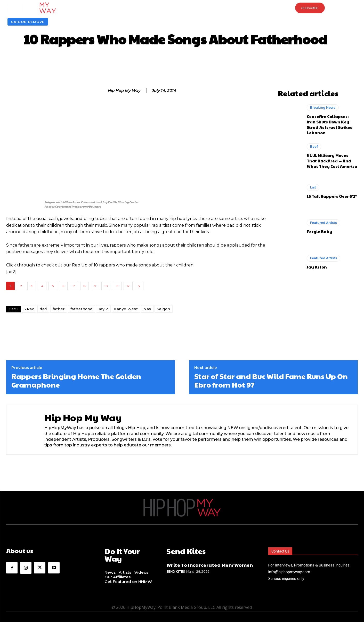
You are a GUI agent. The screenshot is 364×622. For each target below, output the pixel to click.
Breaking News (323, 108)
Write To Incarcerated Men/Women (210, 564)
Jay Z (103, 309)
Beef (314, 147)
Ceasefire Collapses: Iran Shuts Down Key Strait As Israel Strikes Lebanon (329, 124)
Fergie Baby (319, 231)
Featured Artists (323, 223)
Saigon (164, 309)
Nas (147, 309)
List (313, 187)
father (59, 309)
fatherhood (82, 309)
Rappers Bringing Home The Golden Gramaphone (76, 380)
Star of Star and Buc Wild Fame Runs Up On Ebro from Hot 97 (271, 380)
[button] (182, 8)
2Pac (29, 309)
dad (43, 309)
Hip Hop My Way (124, 91)
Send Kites (176, 570)
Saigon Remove (28, 22)
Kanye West (126, 309)
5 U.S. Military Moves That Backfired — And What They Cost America (332, 161)
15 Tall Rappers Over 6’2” (332, 196)
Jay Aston (317, 267)
